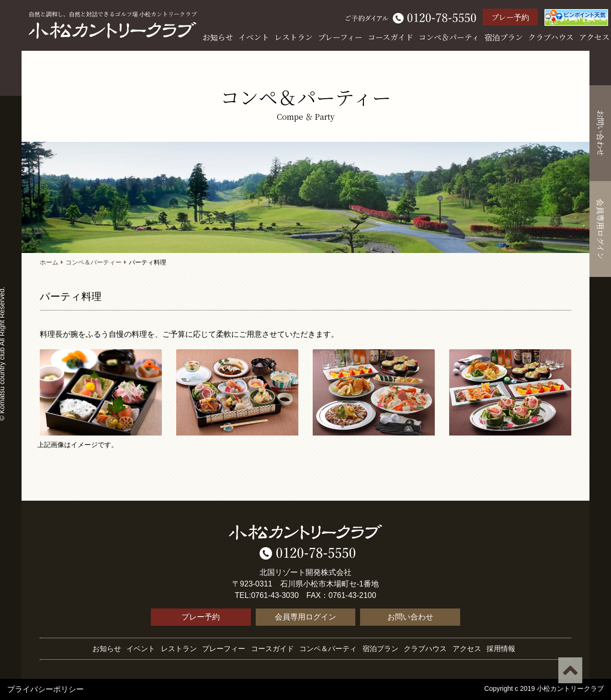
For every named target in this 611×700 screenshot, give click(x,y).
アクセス (594, 37)
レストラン (294, 37)
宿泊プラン (504, 37)
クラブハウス (551, 37)
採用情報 (501, 648)
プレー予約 (510, 17)
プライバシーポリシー (45, 689)
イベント (254, 37)
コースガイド (390, 37)
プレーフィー (340, 37)
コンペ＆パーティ (449, 37)
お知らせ (218, 37)
